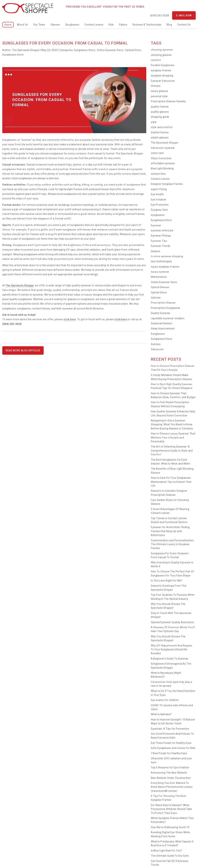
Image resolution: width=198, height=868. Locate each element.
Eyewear (156, 225)
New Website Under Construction (171, 778)
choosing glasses (161, 55)
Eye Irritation (159, 200)
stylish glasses (160, 138)
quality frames (160, 107)
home (8, 25)
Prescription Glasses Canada (168, 101)
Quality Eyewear (161, 313)
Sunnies (156, 344)
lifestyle (156, 86)
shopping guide (160, 117)
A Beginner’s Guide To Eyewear (170, 659)
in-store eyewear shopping (167, 256)
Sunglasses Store (13, 55)
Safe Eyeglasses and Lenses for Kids (173, 748)
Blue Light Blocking (162, 168)
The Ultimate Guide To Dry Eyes (170, 856)
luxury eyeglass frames (165, 267)
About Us (22, 25)
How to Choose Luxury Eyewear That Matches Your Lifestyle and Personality (173, 438)
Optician (156, 298)
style (154, 122)
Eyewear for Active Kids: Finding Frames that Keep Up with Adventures (170, 531)
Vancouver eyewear (163, 148)
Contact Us (184, 25)
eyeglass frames (161, 70)
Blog (169, 25)
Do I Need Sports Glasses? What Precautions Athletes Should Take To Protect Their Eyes (172, 809)
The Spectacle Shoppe (20, 285)
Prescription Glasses (163, 303)
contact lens (158, 174)
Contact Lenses (94, 25)
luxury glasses (159, 91)
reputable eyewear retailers (168, 318)
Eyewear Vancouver (163, 81)
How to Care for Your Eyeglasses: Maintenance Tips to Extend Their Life (171, 482)
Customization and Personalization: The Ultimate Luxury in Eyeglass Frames (173, 544)
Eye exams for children (165, 700)
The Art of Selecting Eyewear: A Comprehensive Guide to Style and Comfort (172, 451)
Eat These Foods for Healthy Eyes (171, 743)
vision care (157, 153)
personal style (159, 96)
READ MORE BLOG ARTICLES (23, 350)
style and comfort (162, 127)
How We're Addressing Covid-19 (170, 827)
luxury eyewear (160, 272)
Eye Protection (160, 205)
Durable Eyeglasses (163, 65)
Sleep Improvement (163, 329)
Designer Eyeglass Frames (167, 184)
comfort (156, 60)
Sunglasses (72, 25)
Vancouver (157, 349)
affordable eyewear (163, 163)
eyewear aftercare (162, 230)
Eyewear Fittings (161, 236)
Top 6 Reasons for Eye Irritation (170, 768)
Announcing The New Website (169, 773)
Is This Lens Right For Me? (167, 581)
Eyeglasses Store (85, 50)
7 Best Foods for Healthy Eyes (169, 753)
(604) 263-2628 (160, 15)
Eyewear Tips (159, 241)
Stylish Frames (160, 132)
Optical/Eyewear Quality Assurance (172, 622)
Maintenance (159, 277)
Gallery (123, 25)
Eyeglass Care (159, 210)
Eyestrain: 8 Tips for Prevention (170, 729)
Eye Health (157, 194)
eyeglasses (158, 215)
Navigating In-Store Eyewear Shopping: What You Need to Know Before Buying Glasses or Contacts (172, 425)
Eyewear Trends (161, 246)
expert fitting (159, 189)
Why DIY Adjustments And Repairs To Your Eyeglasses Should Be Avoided (172, 650)
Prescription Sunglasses (166, 308)
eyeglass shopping (162, 76)
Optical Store (133, 50)
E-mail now (184, 15)
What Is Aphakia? (161, 714)
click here (70, 319)
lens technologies (161, 261)
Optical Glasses (160, 287)
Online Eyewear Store (110, 50)
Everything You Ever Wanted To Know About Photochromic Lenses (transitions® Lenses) (172, 787)
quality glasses (160, 112)
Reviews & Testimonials (147, 25)
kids (111, 25)
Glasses (55, 25)
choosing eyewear (162, 50)
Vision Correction (161, 158)
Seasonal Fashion (161, 323)
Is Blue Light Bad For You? (166, 851)
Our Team (39, 25)
